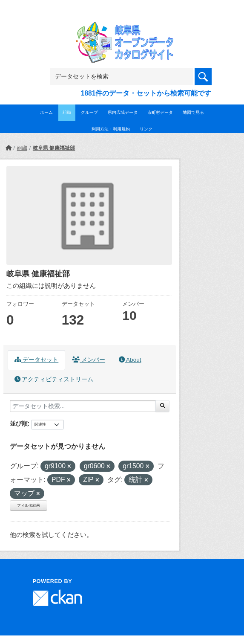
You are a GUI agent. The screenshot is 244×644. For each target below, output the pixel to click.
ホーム (46, 112)
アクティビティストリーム (54, 379)
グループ (89, 112)
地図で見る (193, 112)
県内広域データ (123, 112)
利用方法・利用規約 (111, 129)
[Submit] (162, 406)
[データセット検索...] (83, 406)
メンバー (89, 360)
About (130, 360)
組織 (67, 112)
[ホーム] (9, 148)
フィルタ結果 (29, 505)
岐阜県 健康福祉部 (54, 148)
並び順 (19, 424)
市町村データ (160, 112)
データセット (37, 360)
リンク (146, 129)
